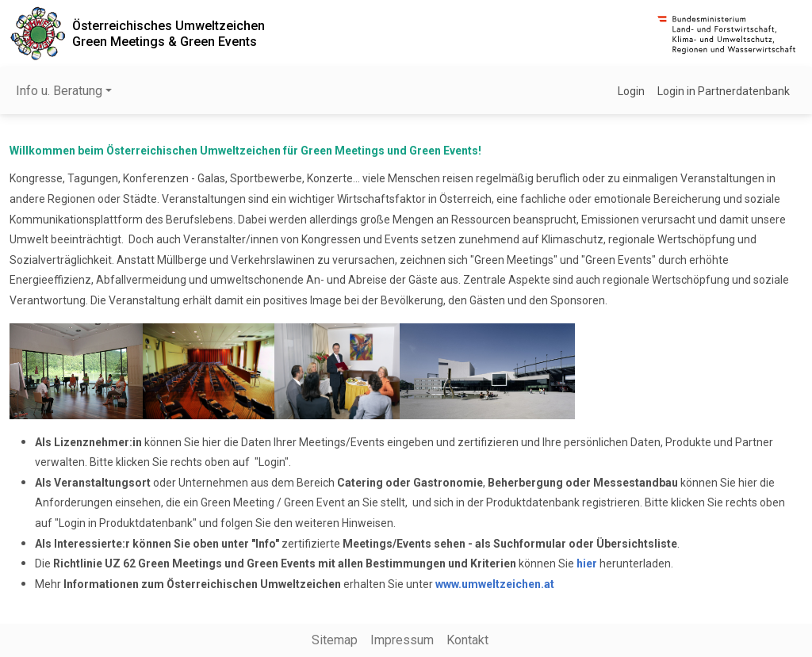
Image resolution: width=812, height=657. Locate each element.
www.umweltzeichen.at (495, 584)
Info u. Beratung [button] (59, 91)
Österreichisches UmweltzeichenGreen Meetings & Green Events (169, 33)
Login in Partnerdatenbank (724, 91)
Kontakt (467, 640)
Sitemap (335, 640)
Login (631, 91)
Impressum (402, 640)
